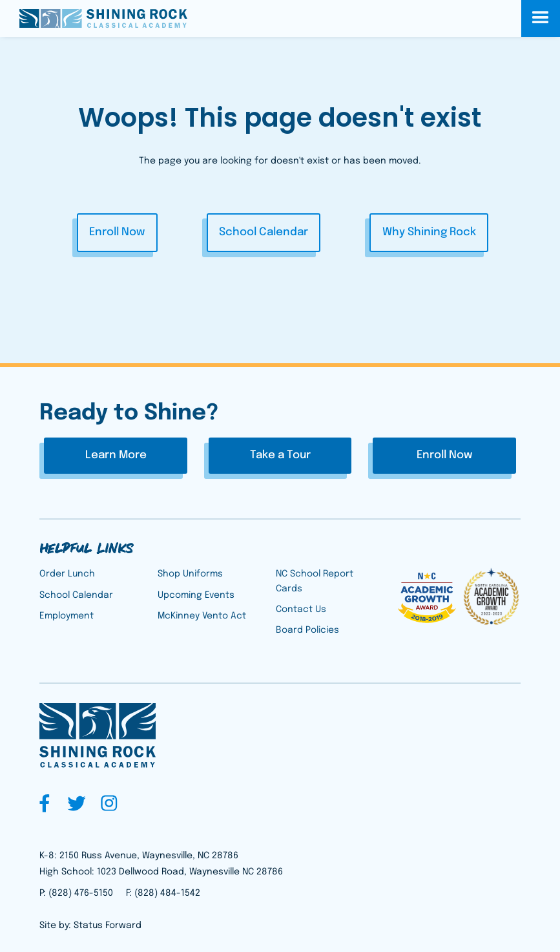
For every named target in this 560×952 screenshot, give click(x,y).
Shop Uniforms (190, 574)
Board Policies (307, 630)
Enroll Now (117, 232)
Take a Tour (280, 455)
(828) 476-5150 (81, 893)
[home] (103, 18)
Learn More (116, 455)
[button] (541, 18)
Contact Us (301, 609)
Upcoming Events (196, 595)
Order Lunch (67, 574)
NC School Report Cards (315, 581)
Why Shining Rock (429, 232)
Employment (67, 616)
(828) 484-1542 (167, 893)
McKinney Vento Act (202, 616)
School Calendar (264, 232)
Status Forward (108, 926)
